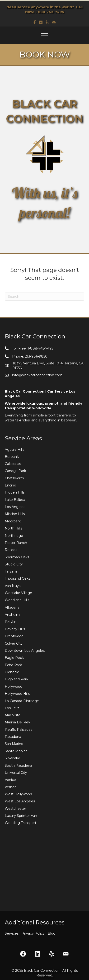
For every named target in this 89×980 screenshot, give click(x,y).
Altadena (12, 608)
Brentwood (14, 636)
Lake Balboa (15, 500)
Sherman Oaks (17, 557)
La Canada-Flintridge (22, 701)
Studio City (14, 564)
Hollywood (14, 687)
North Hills (13, 528)
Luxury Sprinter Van (21, 816)
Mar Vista (12, 715)
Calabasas (13, 464)
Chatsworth (14, 478)
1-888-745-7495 (50, 12)
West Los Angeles (20, 801)
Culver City (14, 643)
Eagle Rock (14, 658)
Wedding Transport (21, 823)
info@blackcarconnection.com (37, 375)
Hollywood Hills (17, 694)
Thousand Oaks (17, 578)
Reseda (11, 550)
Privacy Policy (35, 933)
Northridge (14, 536)
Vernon (11, 787)
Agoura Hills (14, 450)
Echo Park (13, 665)
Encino (10, 485)
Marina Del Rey (17, 722)
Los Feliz (12, 708)
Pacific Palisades (19, 730)
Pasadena (13, 737)
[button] (23, 954)
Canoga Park (15, 471)
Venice (10, 780)
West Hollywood (18, 794)
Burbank (12, 457)
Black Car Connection (42, 971)
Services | (13, 933)
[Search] (44, 297)
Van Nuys (13, 586)
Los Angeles (15, 507)
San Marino (14, 744)
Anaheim (12, 615)
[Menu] (45, 35)
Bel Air (10, 622)
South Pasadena (18, 766)
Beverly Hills (15, 629)
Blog (52, 933)
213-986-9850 (36, 356)
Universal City (16, 773)
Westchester (15, 809)
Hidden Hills (15, 492)
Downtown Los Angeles (25, 651)
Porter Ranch (16, 543)
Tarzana (11, 571)
